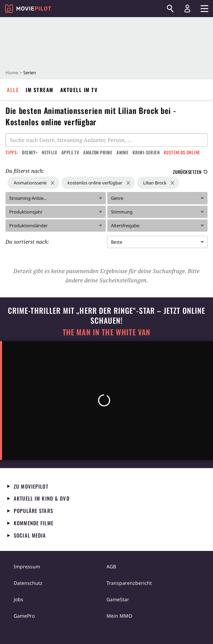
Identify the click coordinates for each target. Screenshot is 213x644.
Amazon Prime (98, 152)
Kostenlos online (182, 152)
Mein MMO (119, 616)
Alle (13, 90)
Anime (122, 152)
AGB (111, 566)
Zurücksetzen (190, 172)
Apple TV (70, 152)
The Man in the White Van (106, 332)
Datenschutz (28, 583)
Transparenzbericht (129, 583)
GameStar (118, 599)
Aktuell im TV (79, 90)
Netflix (49, 152)
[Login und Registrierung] (187, 9)
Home (12, 73)
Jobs (18, 599)
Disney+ (30, 152)
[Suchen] (170, 9)
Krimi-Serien (146, 152)
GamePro (24, 616)
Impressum (27, 566)
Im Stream (40, 90)
